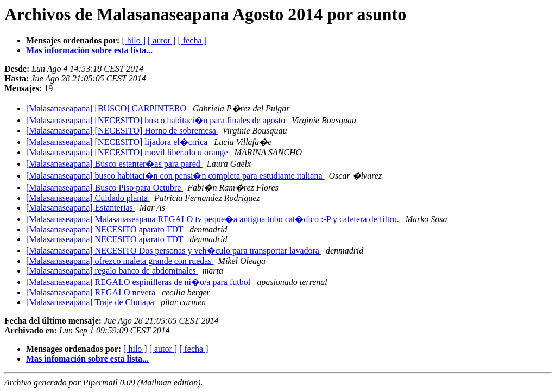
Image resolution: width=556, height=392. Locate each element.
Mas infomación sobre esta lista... (87, 359)
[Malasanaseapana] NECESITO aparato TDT (106, 229)
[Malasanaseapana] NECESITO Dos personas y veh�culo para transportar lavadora (174, 251)
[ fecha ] (192, 40)
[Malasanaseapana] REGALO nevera (92, 292)
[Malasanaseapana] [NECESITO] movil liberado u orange (128, 152)
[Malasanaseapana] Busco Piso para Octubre (105, 188)
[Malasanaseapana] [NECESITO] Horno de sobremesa (122, 131)
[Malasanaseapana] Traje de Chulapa (91, 302)
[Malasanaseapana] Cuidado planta (88, 198)
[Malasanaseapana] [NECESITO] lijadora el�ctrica (118, 142)
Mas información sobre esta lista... (89, 50)
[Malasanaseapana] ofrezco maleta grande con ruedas (120, 261)
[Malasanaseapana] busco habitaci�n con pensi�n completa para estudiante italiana (175, 176)
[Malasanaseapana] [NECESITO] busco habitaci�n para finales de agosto (157, 120)
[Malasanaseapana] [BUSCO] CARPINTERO (107, 108)
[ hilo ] (134, 40)
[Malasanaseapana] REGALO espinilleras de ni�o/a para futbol (139, 282)
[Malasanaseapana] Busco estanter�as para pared (114, 164)
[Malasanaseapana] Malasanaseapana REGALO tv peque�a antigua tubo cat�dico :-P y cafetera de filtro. (214, 219)
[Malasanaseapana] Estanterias (81, 208)
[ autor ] (162, 40)
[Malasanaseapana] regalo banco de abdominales (112, 271)
